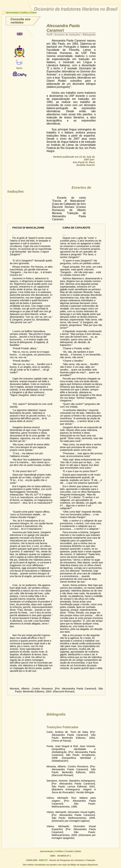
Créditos (24, 13)
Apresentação (13, 13)
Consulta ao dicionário (23, 21)
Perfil (50, 35)
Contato (33, 13)
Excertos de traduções (68, 35)
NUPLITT (43, 860)
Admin (78, 851)
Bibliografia (89, 35)
